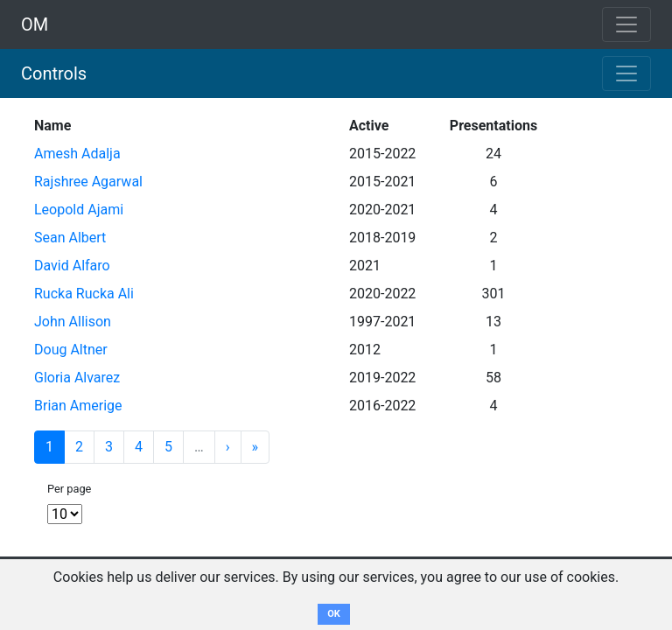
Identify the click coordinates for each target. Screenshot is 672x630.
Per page (69, 489)
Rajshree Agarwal (88, 182)
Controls (54, 73)
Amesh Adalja (77, 154)
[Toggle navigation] (626, 73)
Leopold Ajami (79, 210)
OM (35, 24)
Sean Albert (70, 238)
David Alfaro (72, 266)
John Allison (73, 322)
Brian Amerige (78, 406)
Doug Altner (71, 350)
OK (334, 614)
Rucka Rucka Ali (84, 294)
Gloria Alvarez (77, 378)
